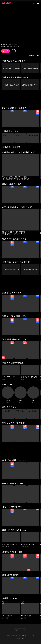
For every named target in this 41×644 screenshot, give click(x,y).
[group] (11, 68)
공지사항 (10, 635)
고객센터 (31, 635)
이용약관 (15, 635)
